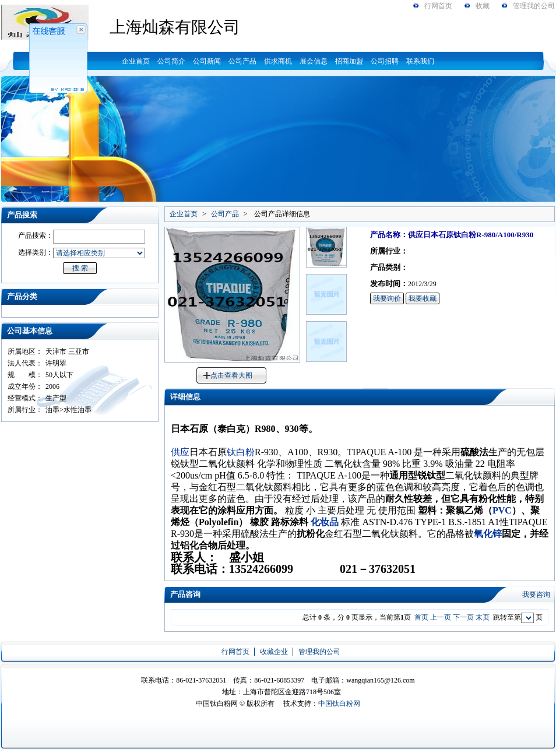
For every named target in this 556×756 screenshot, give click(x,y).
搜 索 (80, 268)
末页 (483, 617)
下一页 (463, 617)
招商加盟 (349, 61)
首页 (421, 617)
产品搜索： (36, 235)
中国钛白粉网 (339, 704)
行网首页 (438, 6)
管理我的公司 (534, 6)
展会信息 (314, 61)
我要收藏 (423, 298)
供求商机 (278, 61)
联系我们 (420, 61)
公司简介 (171, 61)
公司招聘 (385, 61)
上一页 (441, 617)
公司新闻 (207, 61)
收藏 (483, 6)
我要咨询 (536, 595)
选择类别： (36, 252)
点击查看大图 (231, 375)
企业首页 (136, 61)
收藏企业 (274, 652)
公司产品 (242, 61)
